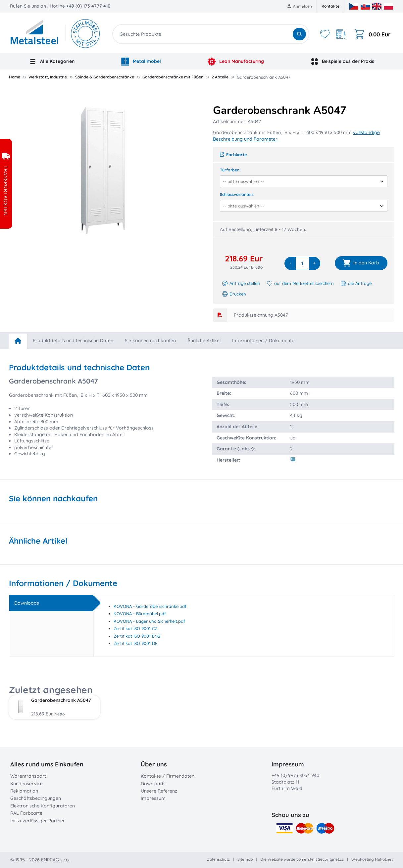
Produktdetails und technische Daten (73, 341)
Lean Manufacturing (236, 62)
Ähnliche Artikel (204, 341)
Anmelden (300, 6)
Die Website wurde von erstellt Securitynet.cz (302, 859)
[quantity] (302, 263)
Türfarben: (230, 170)
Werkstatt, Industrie (48, 77)
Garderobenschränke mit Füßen (173, 77)
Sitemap (245, 859)
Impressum (153, 798)
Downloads (153, 784)
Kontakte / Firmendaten (168, 776)
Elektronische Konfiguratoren (43, 806)
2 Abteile (220, 77)
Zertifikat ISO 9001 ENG (137, 636)
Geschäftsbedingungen (36, 798)
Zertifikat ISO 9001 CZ (135, 628)
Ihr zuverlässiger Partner (38, 821)
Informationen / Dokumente (263, 341)
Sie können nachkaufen (150, 341)
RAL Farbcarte (26, 813)
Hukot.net (384, 859)
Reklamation (24, 791)
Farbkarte (233, 155)
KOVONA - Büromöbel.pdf (140, 614)
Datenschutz (218, 859)
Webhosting (363, 859)
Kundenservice (26, 784)
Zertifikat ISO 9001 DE (135, 643)
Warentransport (28, 776)
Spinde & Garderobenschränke (105, 77)
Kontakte (330, 6)
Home (15, 77)
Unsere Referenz (159, 791)
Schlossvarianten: (237, 194)
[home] (18, 341)
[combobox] (302, 181)
